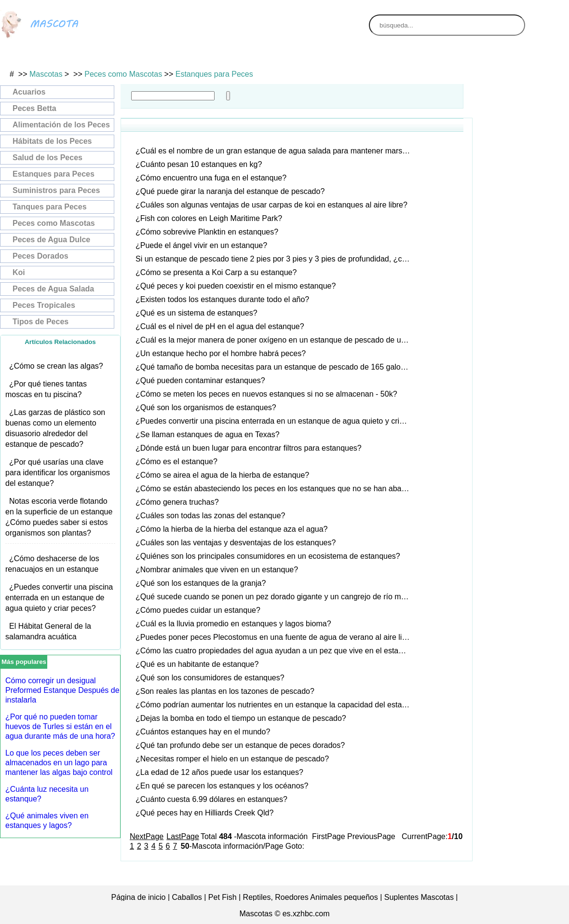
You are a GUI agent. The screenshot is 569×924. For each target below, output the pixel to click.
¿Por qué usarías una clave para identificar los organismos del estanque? (58, 473)
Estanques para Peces (214, 74)
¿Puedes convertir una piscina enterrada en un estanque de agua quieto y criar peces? (59, 598)
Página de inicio (139, 897)
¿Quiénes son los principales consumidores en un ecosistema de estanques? (268, 556)
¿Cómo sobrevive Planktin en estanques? (207, 232)
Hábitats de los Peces (52, 141)
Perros (247, 56)
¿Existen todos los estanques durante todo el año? (222, 299)
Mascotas (46, 74)
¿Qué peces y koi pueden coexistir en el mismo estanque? (236, 286)
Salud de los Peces (47, 158)
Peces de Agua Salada (53, 289)
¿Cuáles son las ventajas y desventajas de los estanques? (236, 543)
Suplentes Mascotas (419, 897)
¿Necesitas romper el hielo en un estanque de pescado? (232, 759)
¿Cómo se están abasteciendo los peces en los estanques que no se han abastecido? (277, 489)
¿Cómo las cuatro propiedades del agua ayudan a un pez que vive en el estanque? (277, 651)
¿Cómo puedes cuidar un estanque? (198, 610)
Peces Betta (34, 108)
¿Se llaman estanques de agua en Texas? (208, 434)
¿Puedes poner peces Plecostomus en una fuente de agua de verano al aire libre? (276, 637)
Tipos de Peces (41, 322)
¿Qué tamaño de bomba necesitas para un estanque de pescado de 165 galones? (276, 367)
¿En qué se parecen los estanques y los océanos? (222, 786)
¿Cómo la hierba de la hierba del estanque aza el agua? (232, 529)
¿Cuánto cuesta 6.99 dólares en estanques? (211, 799)
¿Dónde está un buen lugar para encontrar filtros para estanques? (249, 448)
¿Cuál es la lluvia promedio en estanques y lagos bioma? (233, 624)
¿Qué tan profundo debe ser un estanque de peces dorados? (240, 745)
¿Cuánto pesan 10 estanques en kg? (199, 164)
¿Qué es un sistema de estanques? (196, 313)
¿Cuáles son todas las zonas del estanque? (210, 516)
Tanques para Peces (50, 207)
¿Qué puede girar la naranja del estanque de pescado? (230, 191)
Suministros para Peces (56, 190)
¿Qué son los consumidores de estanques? (210, 678)
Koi (19, 272)
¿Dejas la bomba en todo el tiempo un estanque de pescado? (241, 718)
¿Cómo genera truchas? (177, 502)
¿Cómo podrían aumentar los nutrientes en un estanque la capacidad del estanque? (277, 705)
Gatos (149, 56)
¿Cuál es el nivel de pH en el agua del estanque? (220, 326)
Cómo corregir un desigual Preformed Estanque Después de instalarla (62, 690)
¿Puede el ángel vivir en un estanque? (201, 245)
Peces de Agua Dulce (51, 240)
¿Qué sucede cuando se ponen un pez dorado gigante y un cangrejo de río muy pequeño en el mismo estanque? (277, 597)
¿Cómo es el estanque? (176, 462)
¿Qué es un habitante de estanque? (197, 664)
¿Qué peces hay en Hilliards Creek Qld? (204, 813)
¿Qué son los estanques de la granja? (201, 583)
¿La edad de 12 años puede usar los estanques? (219, 772)
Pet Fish (223, 897)
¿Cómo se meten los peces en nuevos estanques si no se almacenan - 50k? (266, 394)
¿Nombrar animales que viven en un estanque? (217, 570)
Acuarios (29, 92)
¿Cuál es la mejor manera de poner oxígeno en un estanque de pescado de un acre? (277, 340)
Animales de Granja (443, 56)
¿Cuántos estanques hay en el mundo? (203, 732)
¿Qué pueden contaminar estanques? (200, 380)
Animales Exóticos (345, 56)
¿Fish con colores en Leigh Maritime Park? (209, 218)
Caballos (187, 897)
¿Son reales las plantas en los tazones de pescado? (225, 691)
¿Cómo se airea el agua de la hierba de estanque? (222, 475)
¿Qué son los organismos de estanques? (206, 407)
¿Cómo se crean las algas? (56, 366)
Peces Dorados (41, 256)
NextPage (147, 836)
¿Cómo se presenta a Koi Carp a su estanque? (216, 272)
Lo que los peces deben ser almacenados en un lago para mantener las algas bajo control (59, 763)
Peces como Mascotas (123, 74)
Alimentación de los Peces (61, 125)
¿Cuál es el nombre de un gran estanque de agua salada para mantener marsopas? (277, 151)
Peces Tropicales (44, 305)
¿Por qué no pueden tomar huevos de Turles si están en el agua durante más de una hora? (60, 726)
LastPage (183, 836)
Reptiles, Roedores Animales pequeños (311, 897)
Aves (51, 56)
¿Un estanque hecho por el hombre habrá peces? (221, 353)
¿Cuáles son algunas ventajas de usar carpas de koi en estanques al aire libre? (271, 205)
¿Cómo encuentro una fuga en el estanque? (211, 178)
